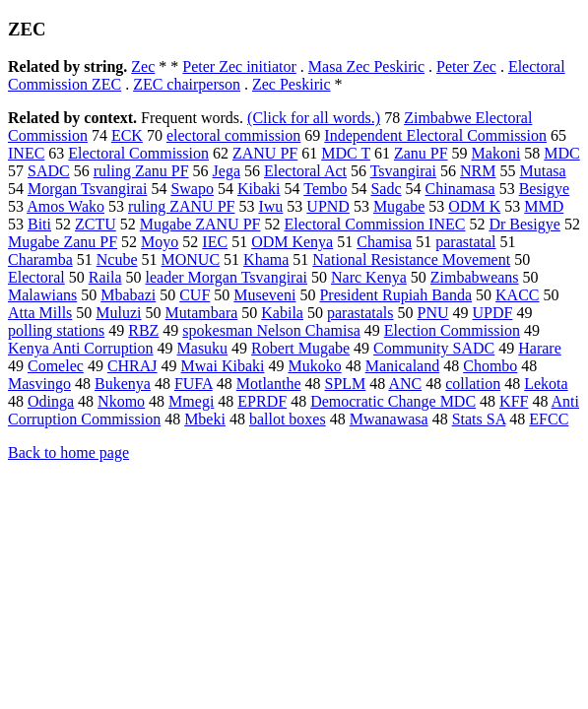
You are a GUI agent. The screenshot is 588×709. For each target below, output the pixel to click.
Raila (105, 277)
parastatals (360, 313)
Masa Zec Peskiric (366, 66)
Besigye (545, 189)
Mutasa (542, 171)
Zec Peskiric (292, 84)
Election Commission (452, 330)
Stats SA (479, 419)
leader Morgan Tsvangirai (227, 277)
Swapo (192, 189)
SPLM (345, 384)
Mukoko (314, 366)
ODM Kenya (292, 242)
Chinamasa (460, 189)
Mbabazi (128, 295)
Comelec (56, 366)
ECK (127, 135)
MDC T (346, 153)
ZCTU (96, 224)
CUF (195, 295)
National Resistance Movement (411, 259)
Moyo (160, 242)
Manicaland (403, 366)
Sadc (386, 189)
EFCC (549, 419)
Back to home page (68, 452)
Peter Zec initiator (239, 66)
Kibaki (259, 189)
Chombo (490, 366)
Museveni (264, 295)
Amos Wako (65, 206)
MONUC (191, 259)
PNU (433, 313)
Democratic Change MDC (393, 401)
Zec (143, 66)
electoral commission (233, 135)
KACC (517, 295)
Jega (227, 171)
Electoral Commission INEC (374, 224)
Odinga (51, 401)
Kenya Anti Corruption (81, 348)
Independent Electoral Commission (435, 135)
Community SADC (434, 348)
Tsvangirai (403, 171)
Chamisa (384, 242)
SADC (49, 171)
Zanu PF (421, 153)
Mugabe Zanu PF (63, 242)
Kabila (282, 313)
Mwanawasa (389, 419)
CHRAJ (132, 366)
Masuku (203, 348)
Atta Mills (40, 313)
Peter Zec (466, 66)
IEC (215, 242)
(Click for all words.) (314, 118)
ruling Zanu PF (141, 171)
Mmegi (191, 401)
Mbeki (205, 419)
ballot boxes (288, 419)
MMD (544, 206)
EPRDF (262, 401)
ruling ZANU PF (181, 206)
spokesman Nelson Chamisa (271, 330)
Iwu (270, 206)
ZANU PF (265, 153)
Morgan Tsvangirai (87, 189)
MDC (561, 153)
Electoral (36, 277)
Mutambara (202, 313)
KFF (514, 401)
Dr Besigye (524, 224)
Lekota (546, 384)
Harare (540, 348)
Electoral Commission (138, 153)
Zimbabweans (475, 277)
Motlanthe (269, 384)
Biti (39, 224)
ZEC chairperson (187, 84)
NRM (478, 171)
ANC (405, 384)
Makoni (496, 153)
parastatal (465, 242)
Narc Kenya (369, 277)
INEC (26, 153)
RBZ (143, 330)
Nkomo (121, 401)
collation (473, 384)
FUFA (194, 384)
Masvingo (39, 384)
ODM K (474, 206)
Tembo (325, 189)
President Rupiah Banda (395, 295)
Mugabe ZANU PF (200, 224)
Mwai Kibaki (223, 366)
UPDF (493, 313)
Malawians (42, 295)
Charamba (40, 259)
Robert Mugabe (300, 348)
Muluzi (118, 313)
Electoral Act (305, 171)
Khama (266, 259)
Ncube (117, 259)
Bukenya (123, 384)
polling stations (56, 330)
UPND (328, 206)
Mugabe (399, 206)
